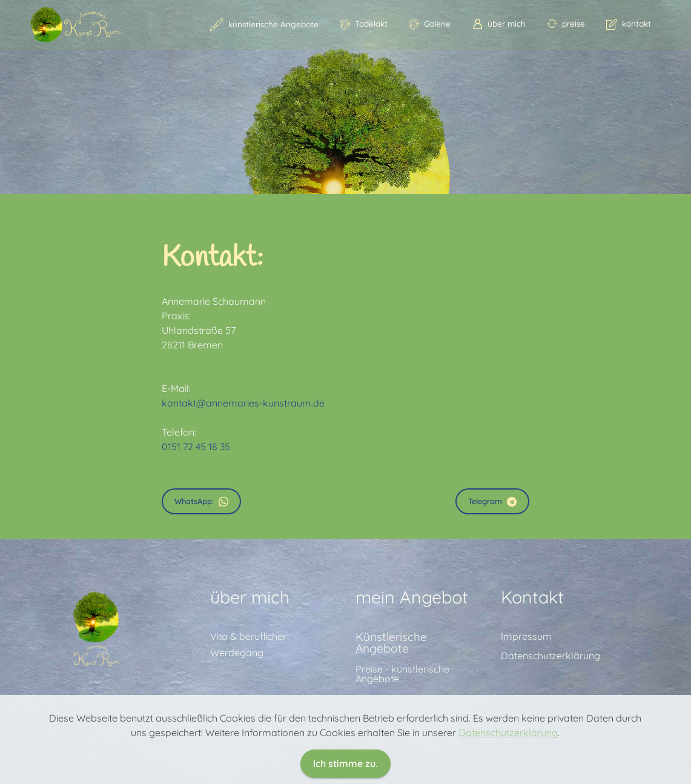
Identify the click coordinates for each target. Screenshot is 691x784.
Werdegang (237, 715)
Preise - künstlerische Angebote (402, 736)
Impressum (526, 699)
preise (566, 24)
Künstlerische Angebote (391, 705)
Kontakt (532, 659)
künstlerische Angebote (264, 24)
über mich (499, 24)
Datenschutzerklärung (550, 718)
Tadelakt (364, 24)
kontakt (629, 24)
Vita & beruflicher (248, 699)
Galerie (430, 24)
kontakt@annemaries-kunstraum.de (243, 403)
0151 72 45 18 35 (196, 447)
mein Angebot (412, 659)
